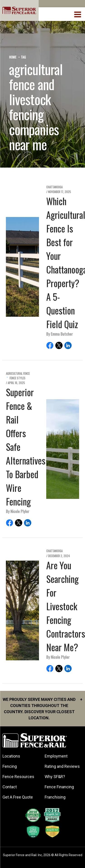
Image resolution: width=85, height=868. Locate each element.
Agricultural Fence (18, 374)
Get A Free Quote (18, 797)
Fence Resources (18, 777)
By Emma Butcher (59, 334)
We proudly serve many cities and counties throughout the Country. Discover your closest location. (42, 708)
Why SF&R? (55, 777)
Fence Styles (17, 378)
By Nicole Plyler (18, 511)
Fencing (10, 766)
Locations (11, 756)
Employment (56, 756)
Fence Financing (59, 787)
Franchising (55, 797)
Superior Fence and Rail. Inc (22, 855)
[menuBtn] (78, 14)
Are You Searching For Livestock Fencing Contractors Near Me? (66, 606)
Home (13, 57)
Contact (10, 787)
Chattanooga (54, 187)
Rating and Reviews (62, 766)
